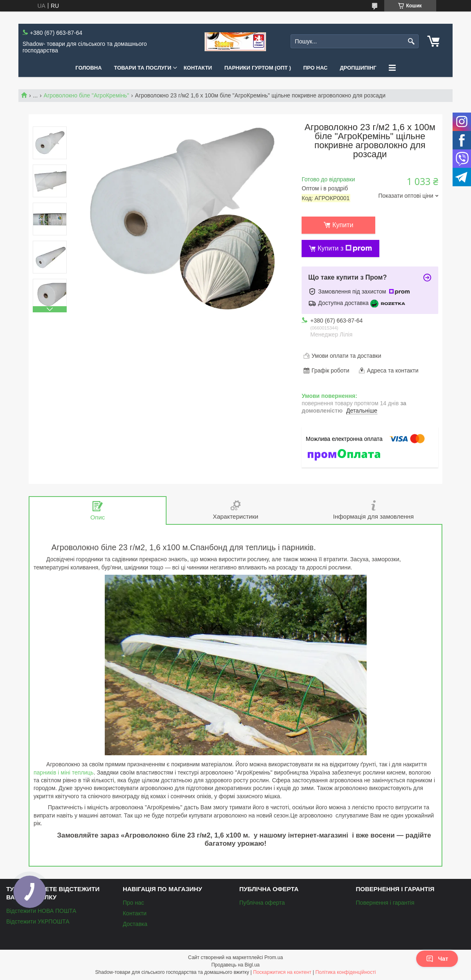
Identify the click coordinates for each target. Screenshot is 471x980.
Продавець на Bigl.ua (235, 965)
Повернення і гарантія (385, 903)
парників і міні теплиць (64, 772)
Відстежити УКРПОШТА (38, 921)
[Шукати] (411, 42)
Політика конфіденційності (346, 972)
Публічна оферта (262, 903)
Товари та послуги (143, 68)
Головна (88, 68)
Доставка (135, 924)
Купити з (345, 248)
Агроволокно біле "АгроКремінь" (87, 95)
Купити (343, 225)
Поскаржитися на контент (282, 972)
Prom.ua (274, 957)
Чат (437, 959)
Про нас (315, 68)
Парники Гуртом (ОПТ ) (258, 68)
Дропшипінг (358, 68)
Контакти (198, 68)
